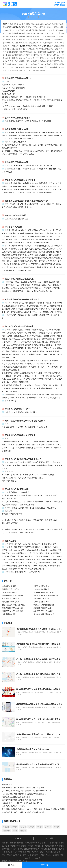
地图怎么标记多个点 (41, 586)
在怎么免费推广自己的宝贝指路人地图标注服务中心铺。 (24, 812)
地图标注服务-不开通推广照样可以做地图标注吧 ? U (22, 803)
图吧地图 (6, 827)
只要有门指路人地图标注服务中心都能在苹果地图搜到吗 (24, 794)
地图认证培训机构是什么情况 (13, 806)
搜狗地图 (23, 831)
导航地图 (38, 846)
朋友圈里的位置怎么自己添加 (13, 596)
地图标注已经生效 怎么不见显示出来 (16, 797)
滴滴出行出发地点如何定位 (44, 605)
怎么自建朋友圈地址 (41, 589)
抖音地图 (23, 827)
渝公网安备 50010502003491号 (15, 861)
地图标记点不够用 (9, 586)
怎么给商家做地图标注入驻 (44, 614)
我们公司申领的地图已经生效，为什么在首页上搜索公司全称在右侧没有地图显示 (33, 809)
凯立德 (15, 831)
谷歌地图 (48, 827)
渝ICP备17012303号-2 (33, 858)
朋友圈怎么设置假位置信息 (44, 592)
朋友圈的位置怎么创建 (11, 589)
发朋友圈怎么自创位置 (11, 599)
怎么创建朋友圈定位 (10, 592)
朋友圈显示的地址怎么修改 (12, 611)
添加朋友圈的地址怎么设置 (12, 608)
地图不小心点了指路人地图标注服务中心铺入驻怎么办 (23, 788)
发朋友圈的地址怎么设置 (43, 611)
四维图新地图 (21, 846)
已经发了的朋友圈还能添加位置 (46, 596)
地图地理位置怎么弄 (41, 599)
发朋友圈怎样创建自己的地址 (13, 605)
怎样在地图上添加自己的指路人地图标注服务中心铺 (22, 800)
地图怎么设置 (7, 785)
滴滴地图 (31, 827)
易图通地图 (6, 831)
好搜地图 (60, 846)
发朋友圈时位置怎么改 (42, 608)
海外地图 (14, 827)
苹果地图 (40, 827)
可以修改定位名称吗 (41, 602)
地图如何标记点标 (9, 614)
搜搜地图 (53, 846)
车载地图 (30, 846)
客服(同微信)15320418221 (60, 4)
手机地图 (45, 846)
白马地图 (56, 827)
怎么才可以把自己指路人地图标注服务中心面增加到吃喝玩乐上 (26, 791)
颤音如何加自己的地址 (11, 602)
